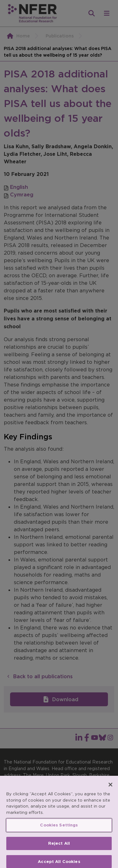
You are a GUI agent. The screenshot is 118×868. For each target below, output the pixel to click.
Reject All (59, 847)
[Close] (110, 789)
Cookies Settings (59, 829)
